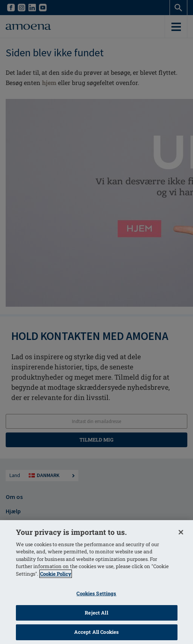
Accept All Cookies (96, 632)
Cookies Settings (96, 593)
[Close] (181, 532)
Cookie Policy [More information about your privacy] (56, 574)
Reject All (96, 613)
